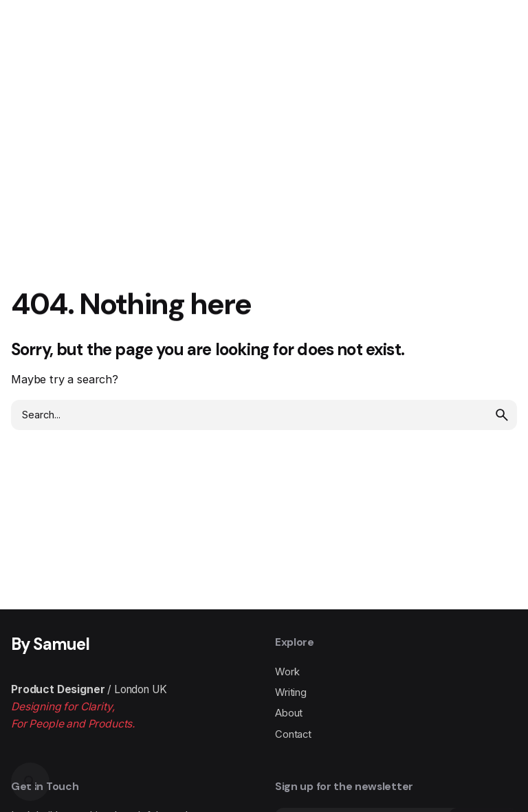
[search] (502, 415)
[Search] (30, 782)
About (289, 713)
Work (287, 672)
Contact (293, 734)
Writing (291, 692)
